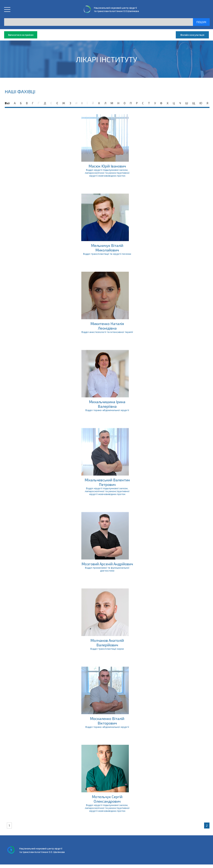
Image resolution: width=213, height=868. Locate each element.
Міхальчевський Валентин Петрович (107, 482)
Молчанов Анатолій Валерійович (107, 643)
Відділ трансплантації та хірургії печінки (107, 254)
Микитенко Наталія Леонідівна (107, 326)
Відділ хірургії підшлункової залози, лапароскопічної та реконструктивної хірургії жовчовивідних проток (107, 173)
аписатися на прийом (21, 35)
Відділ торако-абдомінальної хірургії (107, 410)
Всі (7, 103)
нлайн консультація (192, 35)
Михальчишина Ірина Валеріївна (107, 404)
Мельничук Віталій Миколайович (107, 248)
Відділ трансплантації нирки (107, 649)
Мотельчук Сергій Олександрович (107, 799)
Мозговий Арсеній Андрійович (107, 564)
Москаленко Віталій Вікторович (107, 721)
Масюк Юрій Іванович (107, 166)
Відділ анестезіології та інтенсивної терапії (107, 332)
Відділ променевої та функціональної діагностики (107, 569)
